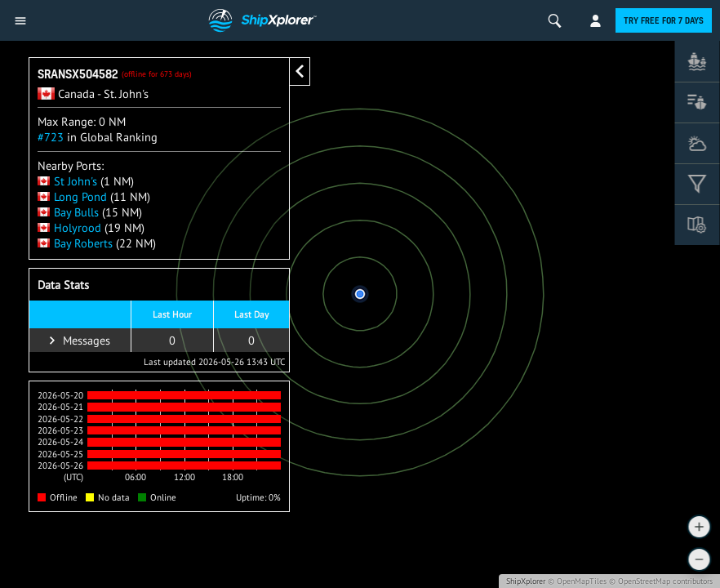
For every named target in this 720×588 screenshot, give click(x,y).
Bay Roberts (75, 243)
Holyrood (69, 227)
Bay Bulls (68, 212)
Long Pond (72, 196)
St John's (67, 181)
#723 (51, 137)
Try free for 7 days (664, 20)
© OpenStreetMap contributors (661, 581)
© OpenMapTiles (577, 581)
